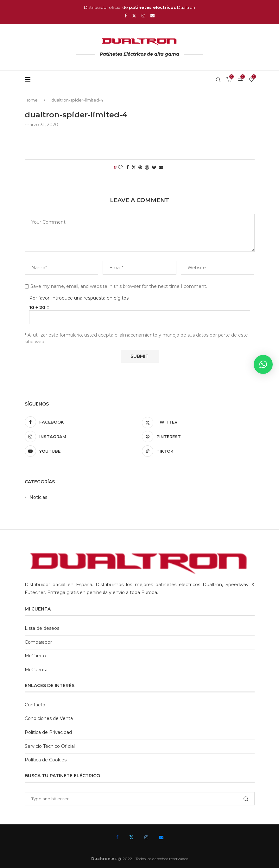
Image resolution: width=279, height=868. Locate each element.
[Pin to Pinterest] (140, 167)
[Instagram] (143, 15)
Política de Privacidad (48, 732)
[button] (263, 364)
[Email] (152, 15)
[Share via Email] (161, 167)
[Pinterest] (198, 437)
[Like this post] (120, 167)
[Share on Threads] (147, 167)
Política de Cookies (46, 760)
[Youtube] (81, 451)
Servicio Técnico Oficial (50, 746)
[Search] (218, 80)
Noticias (38, 497)
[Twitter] (134, 15)
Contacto (35, 705)
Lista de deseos (42, 628)
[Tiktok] (198, 451)
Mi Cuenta (36, 670)
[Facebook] (126, 15)
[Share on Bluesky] (154, 167)
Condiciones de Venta (49, 718)
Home (31, 100)
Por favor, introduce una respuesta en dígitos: (79, 298)
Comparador (38, 642)
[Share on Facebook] (128, 167)
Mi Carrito (35, 656)
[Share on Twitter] (134, 167)
